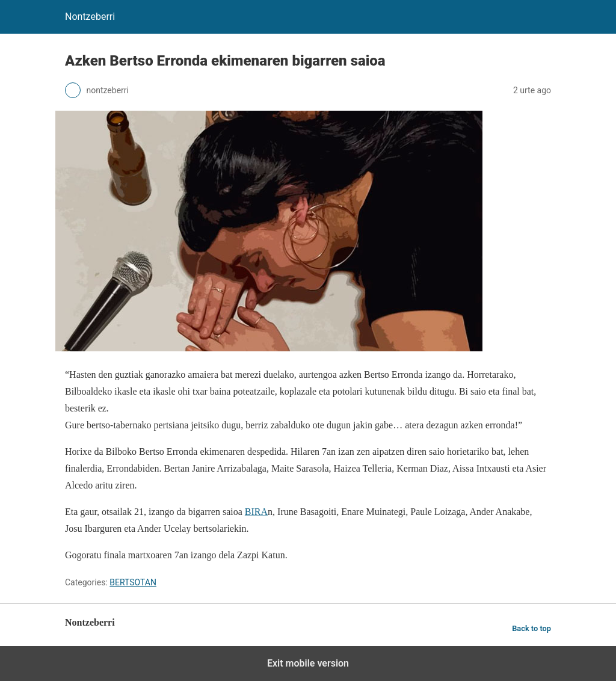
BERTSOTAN (133, 582)
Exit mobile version (308, 663)
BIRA (256, 512)
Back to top (531, 628)
